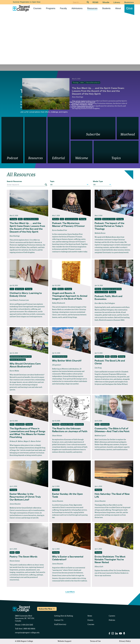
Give (129, 8)
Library (117, 2)
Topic (52, 181)
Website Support (65, 641)
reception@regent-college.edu (27, 633)
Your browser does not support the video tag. (70, 47)
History (61, 289)
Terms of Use (95, 641)
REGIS (95, 2)
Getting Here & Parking (64, 616)
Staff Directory (60, 625)
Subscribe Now (45, 609)
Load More (70, 592)
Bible (20, 219)
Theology (13, 219)
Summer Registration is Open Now (27, 2)
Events (90, 620)
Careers (112, 616)
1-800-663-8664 (29, 629)
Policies (112, 620)
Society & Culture (71, 219)
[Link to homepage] (21, 8)
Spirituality (20, 289)
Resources (92, 8)
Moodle (106, 2)
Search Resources (14, 181)
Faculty (63, 8)
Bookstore (129, 2)
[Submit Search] (88, 2)
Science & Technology (18, 360)
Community (105, 424)
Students (106, 8)
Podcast (56, 219)
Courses (37, 8)
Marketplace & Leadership (112, 289)
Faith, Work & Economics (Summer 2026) (110, 320)
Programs (51, 8)
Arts (62, 219)
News (90, 616)
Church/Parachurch (31, 219)
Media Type (98, 181)
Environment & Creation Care (21, 357)
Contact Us (59, 620)
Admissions (77, 8)
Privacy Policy (125, 641)
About (118, 8)
